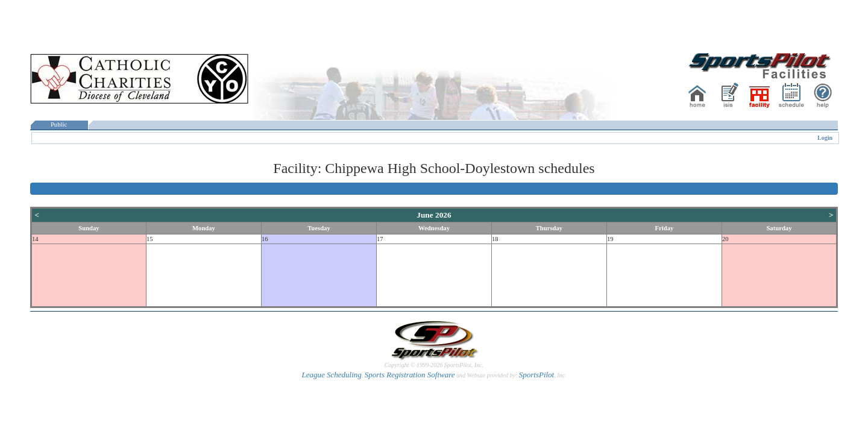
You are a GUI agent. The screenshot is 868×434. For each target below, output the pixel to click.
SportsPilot (537, 375)
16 (265, 239)
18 (495, 239)
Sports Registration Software (410, 375)
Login (825, 138)
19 (610, 239)
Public (59, 124)
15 (150, 239)
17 (380, 239)
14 (35, 239)
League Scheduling (331, 375)
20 (725, 239)
